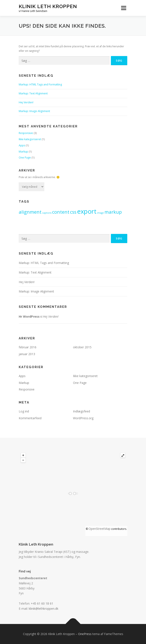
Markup (23, 152)
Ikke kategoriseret (30, 139)
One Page (25, 158)
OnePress (85, 634)
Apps (22, 145)
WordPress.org (83, 418)
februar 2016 (28, 347)
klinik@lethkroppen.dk (44, 609)
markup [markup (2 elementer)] (113, 212)
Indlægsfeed (82, 411)
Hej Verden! (26, 102)
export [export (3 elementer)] (87, 211)
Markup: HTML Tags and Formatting (40, 84)
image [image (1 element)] (100, 213)
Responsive (26, 133)
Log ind (24, 411)
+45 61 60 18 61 (42, 603)
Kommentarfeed (30, 418)
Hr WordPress (29, 316)
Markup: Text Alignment (33, 93)
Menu (123, 8)
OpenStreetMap (99, 529)
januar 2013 (27, 354)
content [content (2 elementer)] (61, 212)
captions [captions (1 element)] (47, 213)
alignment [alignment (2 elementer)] (30, 212)
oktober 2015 (82, 347)
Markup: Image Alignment (34, 111)
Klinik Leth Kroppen (48, 6)
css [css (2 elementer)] (73, 212)
